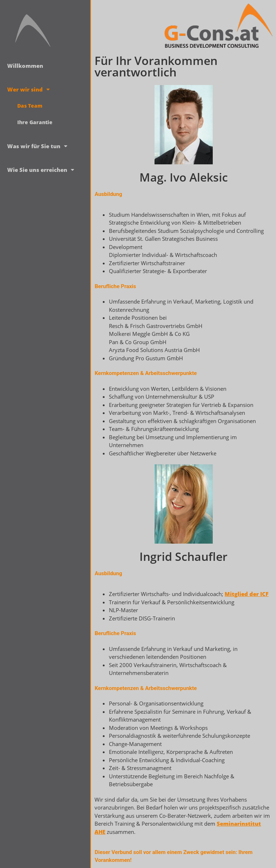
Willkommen (25, 66)
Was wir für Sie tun (37, 146)
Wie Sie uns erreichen (41, 170)
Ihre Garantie (35, 122)
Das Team (30, 106)
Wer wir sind (28, 90)
